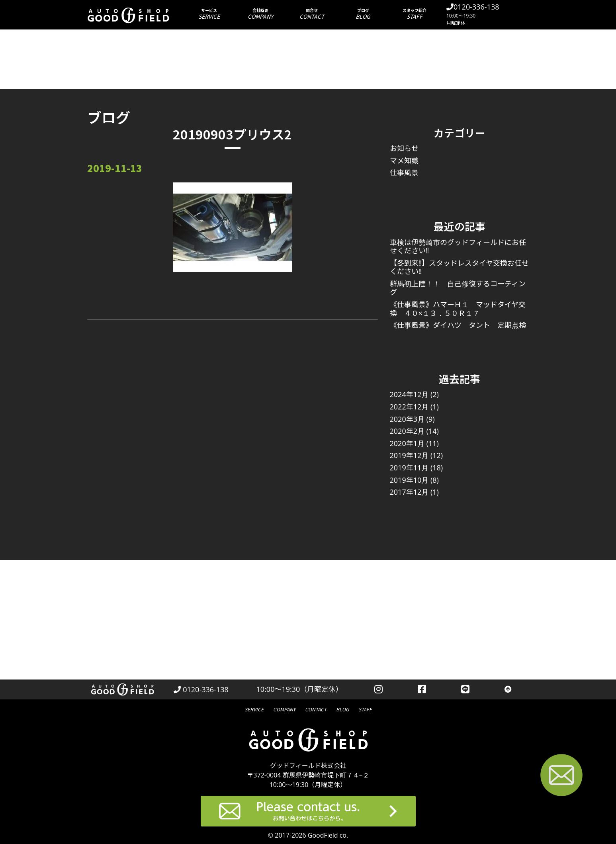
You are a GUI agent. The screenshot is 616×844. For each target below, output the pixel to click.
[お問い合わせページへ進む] (561, 776)
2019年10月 (409, 480)
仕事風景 (404, 172)
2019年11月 (409, 468)
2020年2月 (407, 431)
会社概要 (260, 14)
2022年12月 (409, 407)
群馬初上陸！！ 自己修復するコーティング (458, 288)
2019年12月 (409, 455)
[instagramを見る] (378, 689)
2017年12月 (409, 492)
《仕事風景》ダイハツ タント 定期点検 (458, 325)
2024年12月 (409, 394)
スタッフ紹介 (414, 14)
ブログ (363, 14)
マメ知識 (404, 161)
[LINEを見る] (465, 689)
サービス (209, 14)
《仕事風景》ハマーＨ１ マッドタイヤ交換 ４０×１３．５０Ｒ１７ (458, 309)
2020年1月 (407, 443)
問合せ (312, 14)
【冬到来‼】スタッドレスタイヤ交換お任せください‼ (460, 267)
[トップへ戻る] (508, 689)
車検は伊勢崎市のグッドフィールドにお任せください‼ (458, 247)
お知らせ (404, 148)
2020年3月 (407, 419)
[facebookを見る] (422, 689)
